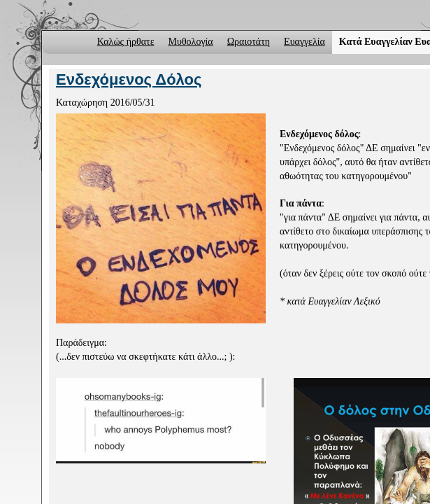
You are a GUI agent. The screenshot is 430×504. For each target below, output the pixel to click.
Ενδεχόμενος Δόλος (129, 79)
